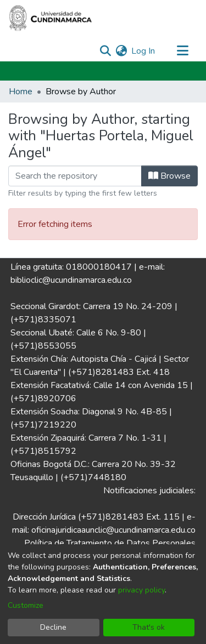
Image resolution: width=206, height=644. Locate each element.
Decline (53, 627)
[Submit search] (105, 51)
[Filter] (75, 176)
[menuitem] (121, 51)
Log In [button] (144, 51)
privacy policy (141, 590)
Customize (26, 605)
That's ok (149, 627)
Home (21, 92)
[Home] (51, 18)
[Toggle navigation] (182, 51)
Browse (169, 176)
